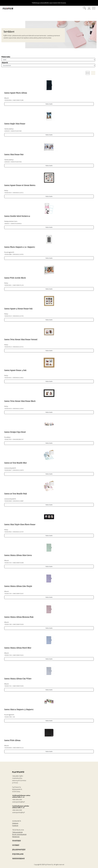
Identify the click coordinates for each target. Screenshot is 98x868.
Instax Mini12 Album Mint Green (18, 555)
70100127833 (8, 439)
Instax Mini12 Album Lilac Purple (18, 586)
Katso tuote (49, 104)
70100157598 (8, 717)
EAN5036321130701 (18, 254)
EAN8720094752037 (18, 594)
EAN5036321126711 (18, 193)
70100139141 (8, 378)
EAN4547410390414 (16, 224)
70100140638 (8, 501)
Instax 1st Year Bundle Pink (16, 494)
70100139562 (8, 532)
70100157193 (8, 563)
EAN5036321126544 (18, 409)
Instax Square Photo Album (16, 93)
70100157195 (8, 594)
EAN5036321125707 (18, 532)
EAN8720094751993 (18, 686)
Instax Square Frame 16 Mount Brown (20, 185)
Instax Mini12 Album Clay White (18, 679)
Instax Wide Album (12, 740)
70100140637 (8, 470)
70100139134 (8, 316)
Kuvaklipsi (7, 437)
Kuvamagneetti (9, 252)
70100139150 (8, 409)
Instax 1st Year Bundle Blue (16, 463)
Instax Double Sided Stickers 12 (17, 216)
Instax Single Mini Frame (15, 124)
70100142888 (8, 254)
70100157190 (8, 655)
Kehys (6, 190)
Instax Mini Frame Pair (14, 154)
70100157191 (8, 686)
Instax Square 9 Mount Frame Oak (18, 309)
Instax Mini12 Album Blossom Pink (19, 617)
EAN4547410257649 (16, 131)
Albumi (7, 98)
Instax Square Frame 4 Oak (15, 370)
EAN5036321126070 (18, 470)
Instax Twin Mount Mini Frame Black (20, 401)
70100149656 (8, 100)
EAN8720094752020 (18, 624)
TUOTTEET (17, 841)
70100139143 (8, 193)
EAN (14, 717)
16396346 (7, 162)
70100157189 (8, 624)
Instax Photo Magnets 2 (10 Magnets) (20, 247)
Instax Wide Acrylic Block (15, 278)
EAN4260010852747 (18, 439)
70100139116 (8, 347)
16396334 (7, 131)
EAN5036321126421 (18, 378)
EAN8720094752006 (18, 563)
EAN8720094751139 (18, 285)
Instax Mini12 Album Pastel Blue (18, 648)
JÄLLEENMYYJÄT (19, 850)
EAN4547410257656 (16, 162)
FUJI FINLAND (18, 854)
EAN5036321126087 (18, 501)
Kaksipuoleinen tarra (11, 221)
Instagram (15, 823)
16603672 (7, 224)
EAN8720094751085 (18, 100)
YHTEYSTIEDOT (18, 859)
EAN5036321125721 (18, 347)
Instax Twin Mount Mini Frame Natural (21, 339)
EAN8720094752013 (18, 655)
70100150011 (8, 285)
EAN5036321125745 (18, 316)
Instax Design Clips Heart (15, 432)
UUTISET (16, 845)
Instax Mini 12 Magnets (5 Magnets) (19, 709)
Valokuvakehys (9, 129)
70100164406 (8, 748)
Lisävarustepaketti (10, 468)
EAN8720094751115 (18, 748)
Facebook (15, 825)
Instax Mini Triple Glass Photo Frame (20, 524)
